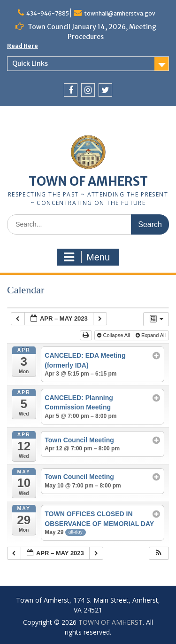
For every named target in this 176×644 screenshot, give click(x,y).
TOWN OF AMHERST (88, 181)
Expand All (151, 335)
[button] (159, 554)
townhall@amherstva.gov (120, 13)
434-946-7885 (48, 13)
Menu (87, 257)
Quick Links (30, 63)
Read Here (23, 46)
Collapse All (114, 335)
